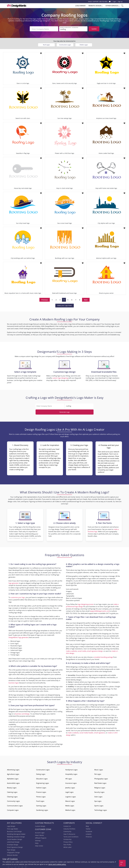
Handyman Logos (71, 769)
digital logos (51, 728)
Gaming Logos (41, 805)
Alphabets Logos (13, 778)
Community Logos (13, 800)
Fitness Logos (41, 796)
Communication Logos (15, 805)
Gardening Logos (42, 809)
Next (86, 299)
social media (82, 650)
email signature (99, 732)
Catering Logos (12, 791)
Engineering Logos (43, 783)
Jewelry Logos (70, 787)
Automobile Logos (13, 783)
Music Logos (99, 769)
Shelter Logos (84, 44)
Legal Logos (69, 791)
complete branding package (103, 656)
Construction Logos (65, 44)
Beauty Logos (12, 787)
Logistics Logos (71, 796)
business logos (14, 682)
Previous (45, 299)
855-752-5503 (103, 2)
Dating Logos (41, 774)
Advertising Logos (13, 769)
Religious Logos (100, 787)
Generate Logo (65, 411)
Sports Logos (99, 805)
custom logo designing (60, 377)
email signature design (95, 650)
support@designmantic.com (100, 610)
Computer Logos (13, 809)
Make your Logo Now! (65, 305)
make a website (71, 650)
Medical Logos (70, 809)
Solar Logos (98, 796)
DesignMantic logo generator (19, 637)
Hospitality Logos (71, 774)
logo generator (14, 583)
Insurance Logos (71, 783)
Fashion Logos (41, 787)
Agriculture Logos (13, 774)
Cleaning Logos (12, 796)
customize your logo (18, 597)
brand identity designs (74, 679)
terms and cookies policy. (57, 864)
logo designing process (86, 604)
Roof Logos (46, 44)
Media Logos (70, 805)
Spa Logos (98, 800)
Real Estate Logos (100, 783)
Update (94, 29)
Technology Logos (101, 809)
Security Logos (99, 791)
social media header (86, 732)
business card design (22, 713)
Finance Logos (41, 791)
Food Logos (40, 800)
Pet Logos (98, 774)
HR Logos (69, 778)
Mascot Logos (70, 800)
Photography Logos (101, 778)
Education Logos (42, 778)
